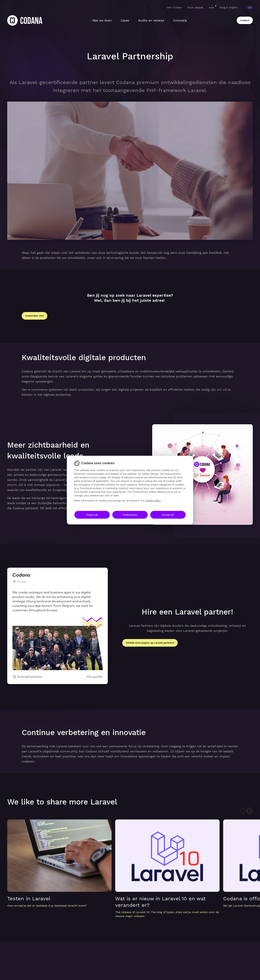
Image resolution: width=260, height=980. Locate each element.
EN (250, 7)
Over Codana (174, 7)
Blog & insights (229, 7)
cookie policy (153, 500)
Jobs (211, 7)
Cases (125, 20)
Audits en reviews (151, 20)
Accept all (168, 515)
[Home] (25, 20)
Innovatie (180, 20)
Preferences (130, 515)
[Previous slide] (243, 811)
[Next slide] (249, 811)
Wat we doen (102, 20)
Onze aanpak (195, 7)
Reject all (92, 515)
